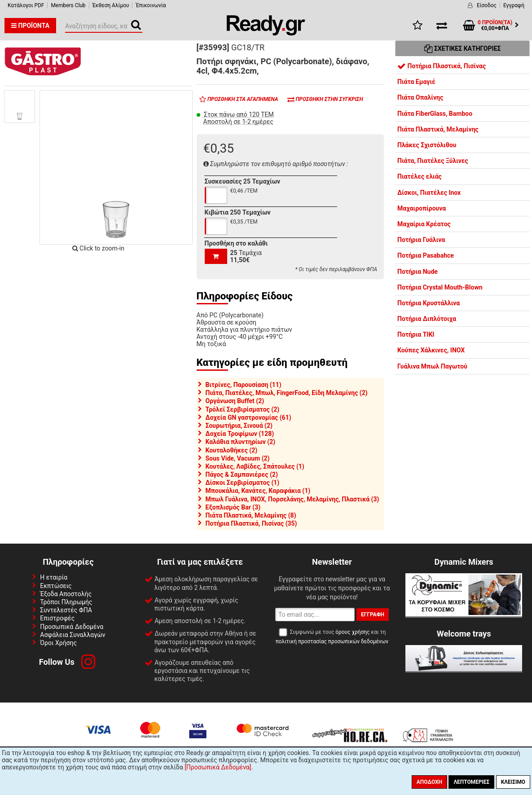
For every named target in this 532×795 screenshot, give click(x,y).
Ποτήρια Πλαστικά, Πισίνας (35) (251, 523)
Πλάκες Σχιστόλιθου (427, 145)
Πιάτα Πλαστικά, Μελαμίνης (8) (251, 515)
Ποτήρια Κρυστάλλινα (429, 303)
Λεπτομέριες (471, 782)
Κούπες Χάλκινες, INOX (431, 350)
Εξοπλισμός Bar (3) (233, 507)
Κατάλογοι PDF (26, 5)
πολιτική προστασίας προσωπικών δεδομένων (332, 641)
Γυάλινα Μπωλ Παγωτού (432, 366)
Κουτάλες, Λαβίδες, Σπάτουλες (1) (255, 466)
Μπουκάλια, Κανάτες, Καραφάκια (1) (258, 491)
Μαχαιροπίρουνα (422, 208)
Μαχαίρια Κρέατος (424, 224)
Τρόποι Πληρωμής (66, 602)
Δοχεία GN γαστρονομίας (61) (248, 417)
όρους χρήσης (352, 632)
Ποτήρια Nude (418, 272)
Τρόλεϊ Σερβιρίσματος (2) (243, 409)
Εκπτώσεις (56, 586)
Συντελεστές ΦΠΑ (66, 610)
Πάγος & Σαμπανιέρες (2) (242, 474)
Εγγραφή (514, 5)
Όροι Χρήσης (58, 643)
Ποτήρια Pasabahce (426, 255)
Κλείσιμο (513, 782)
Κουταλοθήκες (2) (232, 450)
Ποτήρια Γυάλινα (421, 240)
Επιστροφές (57, 618)
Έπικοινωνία (151, 5)
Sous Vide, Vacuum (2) (238, 458)
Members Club (68, 5)
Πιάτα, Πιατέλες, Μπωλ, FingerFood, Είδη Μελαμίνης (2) (287, 393)
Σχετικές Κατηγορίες (463, 48)
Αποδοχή (429, 782)
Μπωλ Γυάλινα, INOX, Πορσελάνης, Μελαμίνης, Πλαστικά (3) (292, 499)
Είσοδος (487, 5)
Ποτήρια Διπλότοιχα (427, 319)
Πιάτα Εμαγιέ (416, 82)
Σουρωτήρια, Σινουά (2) (239, 426)
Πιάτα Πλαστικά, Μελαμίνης (438, 129)
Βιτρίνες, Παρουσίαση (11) (244, 385)
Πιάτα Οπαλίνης (420, 97)
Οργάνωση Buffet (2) (235, 401)
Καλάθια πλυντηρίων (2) (241, 442)
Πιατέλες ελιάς (420, 176)
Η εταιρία (54, 577)
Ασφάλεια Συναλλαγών (73, 635)
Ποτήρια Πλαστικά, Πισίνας (442, 66)
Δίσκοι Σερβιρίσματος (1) (243, 483)
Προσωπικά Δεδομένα (72, 627)
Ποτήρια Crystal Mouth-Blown (440, 287)
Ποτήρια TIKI (416, 334)
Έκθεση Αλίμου (111, 5)
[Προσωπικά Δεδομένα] (218, 767)
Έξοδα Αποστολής (66, 594)
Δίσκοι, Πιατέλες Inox (429, 193)
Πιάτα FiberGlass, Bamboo (435, 114)
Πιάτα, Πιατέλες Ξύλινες (433, 161)
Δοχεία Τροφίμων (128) (240, 434)
